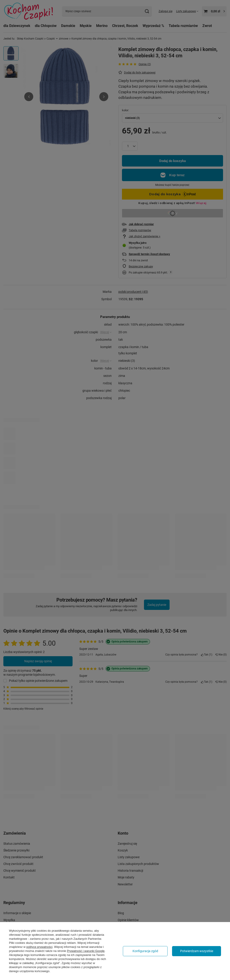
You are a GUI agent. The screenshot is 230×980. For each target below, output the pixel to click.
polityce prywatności (39, 947)
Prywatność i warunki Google (86, 951)
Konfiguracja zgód (145, 951)
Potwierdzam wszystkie (197, 951)
